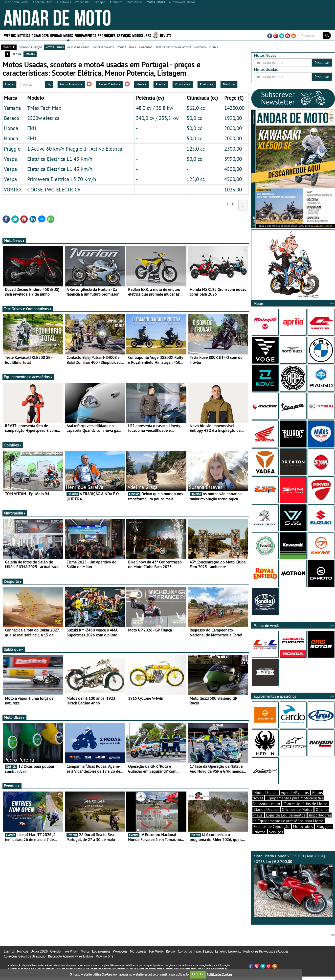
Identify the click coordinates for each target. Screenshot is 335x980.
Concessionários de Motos (306, 804)
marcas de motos (78, 47)
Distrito (229, 84)
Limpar (10, 84)
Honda (11, 128)
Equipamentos (85, 35)
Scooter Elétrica (109, 84)
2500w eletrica (43, 118)
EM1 (32, 128)
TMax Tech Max (44, 108)
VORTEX (13, 189)
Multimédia (15, 513)
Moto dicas (14, 717)
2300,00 (233, 149)
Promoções (107, 35)
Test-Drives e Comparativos (28, 309)
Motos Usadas (266, 793)
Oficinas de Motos (297, 809)
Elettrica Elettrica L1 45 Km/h (60, 159)
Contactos (185, 951)
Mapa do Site (104, 956)
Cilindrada (183, 84)
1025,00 (233, 189)
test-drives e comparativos (173, 47)
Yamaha (12, 108)
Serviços (124, 35)
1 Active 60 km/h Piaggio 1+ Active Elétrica (75, 149)
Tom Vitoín (71, 951)
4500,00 (233, 169)
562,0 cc (196, 108)
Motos (68, 35)
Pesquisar (322, 63)
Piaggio (12, 149)
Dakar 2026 (40, 35)
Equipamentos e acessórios (28, 377)
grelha (17, 54)
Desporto (13, 581)
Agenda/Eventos (295, 793)
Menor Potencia (71, 84)
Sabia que (14, 649)
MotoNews (14, 240)
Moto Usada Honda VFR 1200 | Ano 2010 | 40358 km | (293, 885)
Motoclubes (142, 35)
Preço (161, 84)
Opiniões (13, 445)
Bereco (11, 118)
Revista (166, 35)
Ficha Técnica (203, 951)
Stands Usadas (266, 809)
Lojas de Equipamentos (286, 815)
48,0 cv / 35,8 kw (155, 108)
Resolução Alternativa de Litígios (70, 956)
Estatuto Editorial (228, 951)
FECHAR (198, 974)
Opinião (56, 35)
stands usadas (126, 47)
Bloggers (324, 826)
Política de (219, 974)
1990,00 (233, 118)
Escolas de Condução (272, 826)
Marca (142, 84)
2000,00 (233, 128)
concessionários (103, 47)
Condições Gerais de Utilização (25, 956)
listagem (30, 54)
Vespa (10, 159)
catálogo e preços (30, 47)
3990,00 (233, 159)
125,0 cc (196, 149)
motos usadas (55, 47)
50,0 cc (194, 118)
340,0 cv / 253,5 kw (157, 118)
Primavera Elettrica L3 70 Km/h (62, 179)
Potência (207, 84)
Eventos (10, 35)
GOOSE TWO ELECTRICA (54, 189)
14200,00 (234, 108)
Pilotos (260, 832)
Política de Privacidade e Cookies (266, 951)
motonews (146, 47)
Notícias (24, 35)
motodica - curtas (206, 47)
